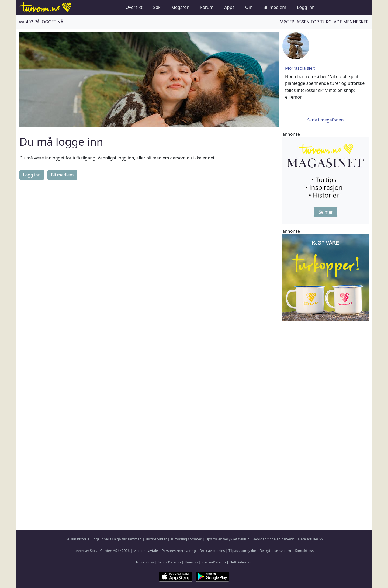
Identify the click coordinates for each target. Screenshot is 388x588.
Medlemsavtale (146, 551)
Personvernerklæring (179, 551)
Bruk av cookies (212, 551)
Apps (229, 7)
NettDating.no (241, 562)
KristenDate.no (214, 562)
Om (249, 7)
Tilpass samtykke (242, 551)
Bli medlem (275, 7)
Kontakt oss (304, 551)
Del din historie (77, 539)
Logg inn (306, 7)
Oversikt (134, 7)
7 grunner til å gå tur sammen (117, 539)
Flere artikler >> (311, 539)
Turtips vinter (156, 539)
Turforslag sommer (186, 539)
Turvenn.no (145, 562)
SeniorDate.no (169, 562)
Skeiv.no (191, 562)
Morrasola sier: (300, 68)
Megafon (180, 7)
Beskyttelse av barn (276, 551)
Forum (207, 7)
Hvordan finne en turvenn (273, 539)
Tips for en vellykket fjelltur (227, 539)
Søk (157, 7)
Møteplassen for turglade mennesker (324, 22)
